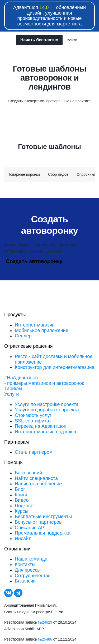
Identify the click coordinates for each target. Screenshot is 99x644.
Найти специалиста (36, 478)
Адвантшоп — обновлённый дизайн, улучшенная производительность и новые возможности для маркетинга (49, 16)
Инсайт (23, 539)
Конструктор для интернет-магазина (55, 367)
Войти (72, 40)
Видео (22, 500)
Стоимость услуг (33, 415)
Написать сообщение (38, 484)
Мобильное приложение (42, 330)
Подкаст (24, 506)
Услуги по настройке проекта (47, 404)
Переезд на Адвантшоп (41, 426)
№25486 (45, 639)
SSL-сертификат (33, 421)
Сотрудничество (33, 576)
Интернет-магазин (35, 325)
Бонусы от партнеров (38, 522)
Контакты (25, 564)
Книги (21, 495)
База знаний (28, 473)
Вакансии (25, 581)
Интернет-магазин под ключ (45, 432)
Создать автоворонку (34, 261)
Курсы (22, 511)
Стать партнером (34, 452)
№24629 (45, 622)
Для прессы (28, 570)
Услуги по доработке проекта (47, 410)
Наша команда (31, 559)
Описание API (30, 528)
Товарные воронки (24, 174)
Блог (20, 489)
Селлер (23, 336)
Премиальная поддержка (43, 533)
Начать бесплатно (39, 40)
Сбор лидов (58, 174)
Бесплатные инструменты (43, 517)
